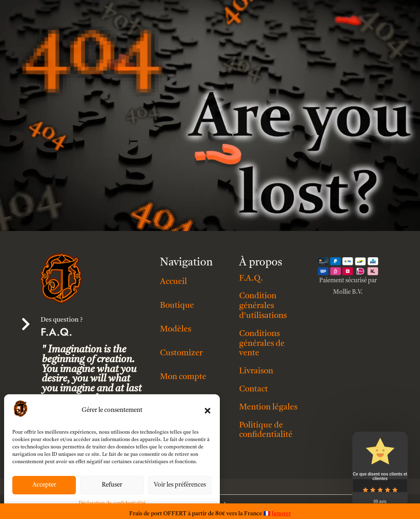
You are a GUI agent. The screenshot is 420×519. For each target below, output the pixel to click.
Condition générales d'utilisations (263, 306)
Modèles (176, 329)
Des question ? (62, 320)
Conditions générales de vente (262, 344)
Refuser (112, 485)
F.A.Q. (251, 279)
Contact (253, 389)
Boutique (177, 306)
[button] (208, 411)
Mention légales (268, 407)
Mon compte (183, 377)
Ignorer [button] (281, 514)
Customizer (181, 353)
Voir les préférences (180, 485)
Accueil (173, 282)
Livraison (256, 371)
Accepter (44, 485)
